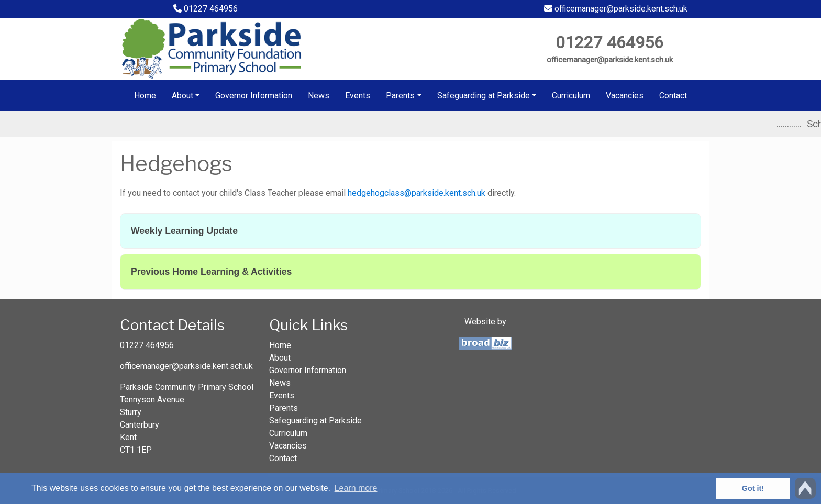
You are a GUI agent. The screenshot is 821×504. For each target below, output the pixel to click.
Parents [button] (400, 96)
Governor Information (254, 96)
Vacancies (625, 96)
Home (145, 96)
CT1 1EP (136, 450)
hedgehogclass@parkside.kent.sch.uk (417, 193)
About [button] (182, 96)
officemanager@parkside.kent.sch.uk (616, 9)
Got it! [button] (753, 488)
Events (358, 96)
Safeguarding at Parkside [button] (484, 96)
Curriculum (571, 96)
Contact (673, 96)
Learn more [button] (356, 488)
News (319, 96)
